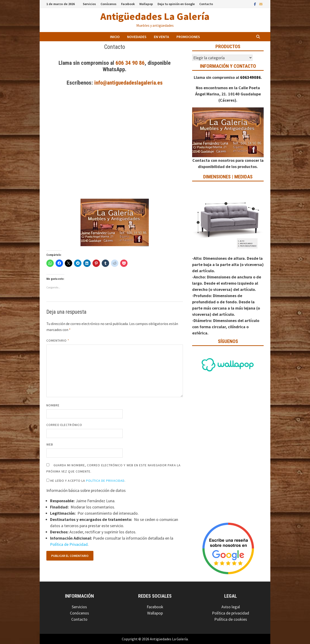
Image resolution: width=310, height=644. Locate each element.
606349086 (250, 77)
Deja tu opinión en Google (176, 4)
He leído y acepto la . (86, 481)
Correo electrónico (64, 425)
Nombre (53, 405)
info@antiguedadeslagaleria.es (128, 83)
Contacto (206, 4)
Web (50, 444)
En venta (161, 37)
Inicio (115, 37)
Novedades (137, 37)
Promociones (188, 37)
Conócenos (109, 4)
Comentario (58, 340)
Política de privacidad (231, 613)
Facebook (128, 4)
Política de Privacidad (105, 481)
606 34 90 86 (130, 63)
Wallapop (146, 4)
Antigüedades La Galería (155, 16)
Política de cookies (231, 619)
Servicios (89, 4)
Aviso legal (231, 607)
